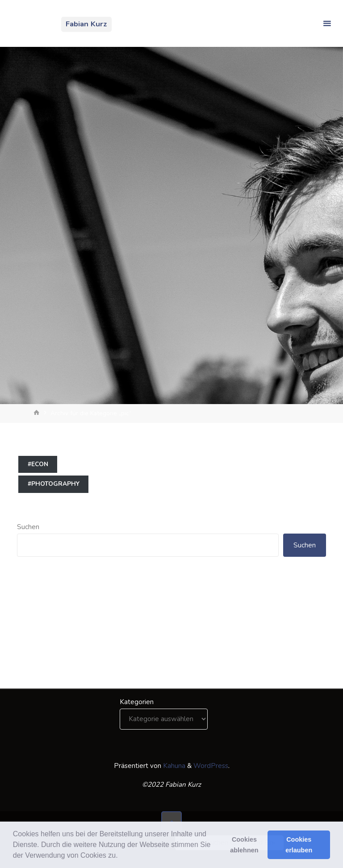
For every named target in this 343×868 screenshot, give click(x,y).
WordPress (211, 766)
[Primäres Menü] (327, 23)
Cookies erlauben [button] (299, 845)
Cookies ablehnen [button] (244, 845)
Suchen (28, 527)
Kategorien (137, 702)
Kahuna (173, 766)
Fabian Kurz (86, 24)
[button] (121, 856)
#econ (38, 464)
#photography (54, 484)
